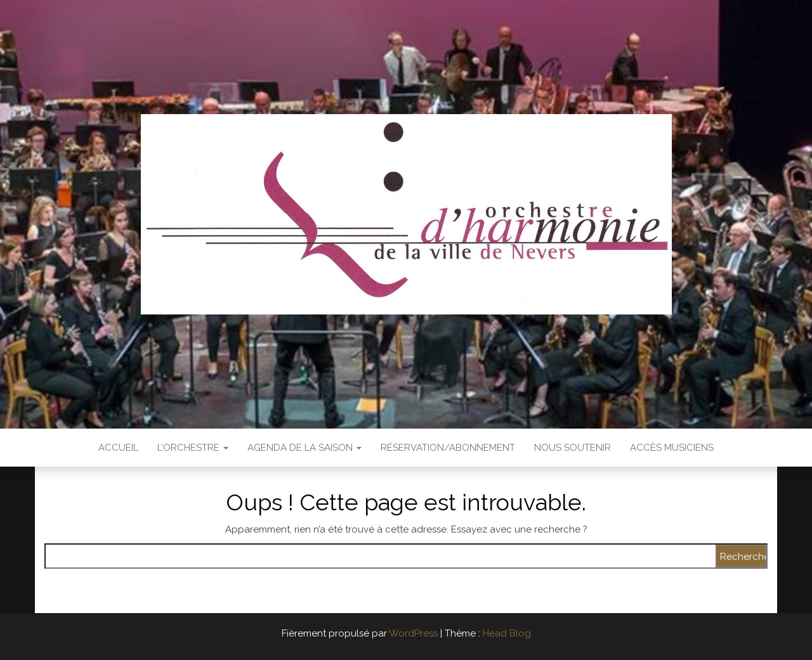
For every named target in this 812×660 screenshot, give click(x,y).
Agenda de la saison (304, 448)
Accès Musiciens (672, 448)
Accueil (118, 448)
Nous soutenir (573, 448)
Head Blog (507, 633)
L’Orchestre (193, 448)
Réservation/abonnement (448, 448)
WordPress (413, 633)
